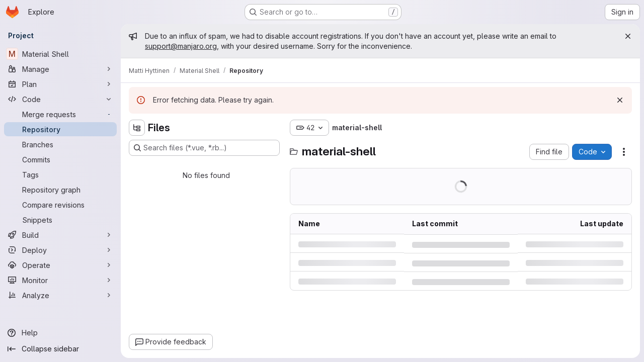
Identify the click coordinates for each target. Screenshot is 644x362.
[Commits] (60, 159)
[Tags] (60, 174)
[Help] (60, 333)
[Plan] (60, 84)
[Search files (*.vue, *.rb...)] (204, 148)
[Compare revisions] (60, 205)
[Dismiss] (620, 100)
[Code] (60, 99)
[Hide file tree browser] (137, 128)
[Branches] (60, 144)
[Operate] (60, 265)
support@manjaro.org (181, 46)
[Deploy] (60, 250)
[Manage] (60, 69)
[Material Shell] (60, 54)
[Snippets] (60, 220)
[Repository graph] (60, 190)
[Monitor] (60, 280)
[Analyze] (60, 295)
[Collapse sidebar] (60, 349)
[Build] (60, 235)
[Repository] (60, 129)
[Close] (628, 36)
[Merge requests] (60, 114)
